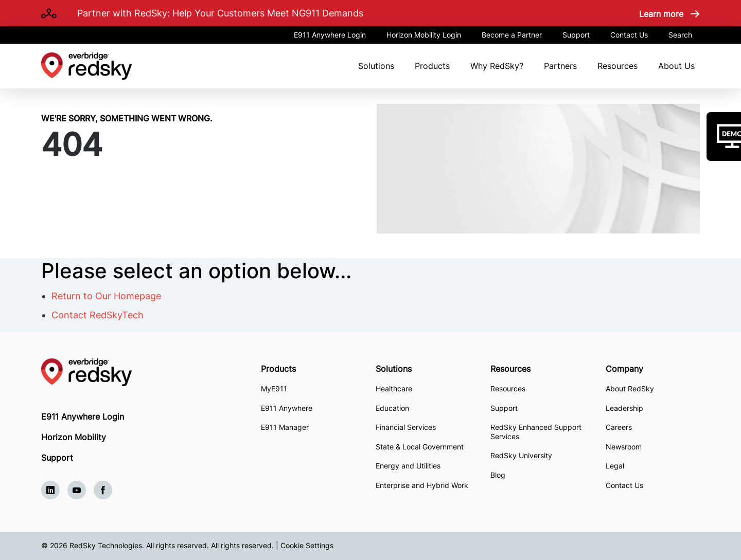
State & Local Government (420, 447)
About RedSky (630, 389)
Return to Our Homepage (106, 296)
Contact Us (629, 35)
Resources (617, 66)
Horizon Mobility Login (424, 35)
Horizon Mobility (74, 437)
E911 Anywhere (287, 408)
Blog (498, 475)
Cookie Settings (307, 545)
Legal (615, 466)
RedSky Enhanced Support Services (536, 432)
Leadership (624, 408)
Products (432, 66)
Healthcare (394, 389)
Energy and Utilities (408, 466)
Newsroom (624, 447)
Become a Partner (512, 35)
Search (680, 35)
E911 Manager (285, 427)
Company (624, 369)
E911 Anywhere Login (330, 35)
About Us (676, 66)
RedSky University (521, 455)
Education (392, 408)
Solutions (376, 66)
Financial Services (406, 427)
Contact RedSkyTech (98, 315)
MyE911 (274, 389)
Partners (560, 66)
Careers (619, 427)
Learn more (661, 14)
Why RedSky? (497, 66)
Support (576, 35)
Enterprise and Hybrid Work (422, 485)
